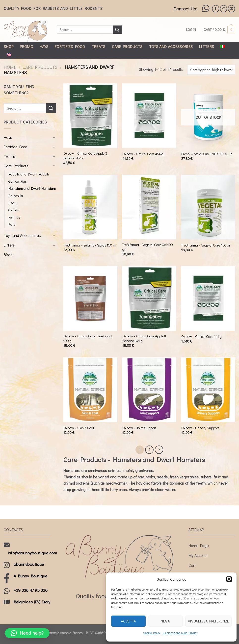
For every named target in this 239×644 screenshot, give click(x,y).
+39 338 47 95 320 (31, 590)
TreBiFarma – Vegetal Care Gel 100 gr (148, 247)
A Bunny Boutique (30, 576)
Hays (44, 46)
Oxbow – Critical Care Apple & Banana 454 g (85, 156)
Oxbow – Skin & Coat (79, 428)
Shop (9, 46)
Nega (165, 621)
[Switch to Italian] (223, 47)
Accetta (128, 621)
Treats (99, 46)
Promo (27, 46)
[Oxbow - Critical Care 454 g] (149, 116)
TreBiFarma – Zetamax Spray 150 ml (90, 245)
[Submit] (117, 30)
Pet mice (14, 217)
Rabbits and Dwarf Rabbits (29, 174)
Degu (12, 203)
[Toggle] (54, 137)
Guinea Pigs (18, 181)
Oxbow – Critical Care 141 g (201, 337)
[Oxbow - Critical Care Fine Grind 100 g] (90, 298)
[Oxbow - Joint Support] (149, 390)
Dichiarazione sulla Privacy (180, 633)
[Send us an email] (231, 9)
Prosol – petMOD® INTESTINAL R (207, 154)
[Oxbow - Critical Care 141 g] (208, 298)
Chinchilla (16, 196)
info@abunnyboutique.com (32, 553)
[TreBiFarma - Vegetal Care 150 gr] (208, 207)
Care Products (127, 46)
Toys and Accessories (171, 46)
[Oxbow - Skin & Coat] (90, 390)
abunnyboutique (29, 564)
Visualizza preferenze (208, 621)
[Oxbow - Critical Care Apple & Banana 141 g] (149, 298)
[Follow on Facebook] (216, 9)
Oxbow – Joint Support (139, 428)
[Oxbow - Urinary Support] (208, 390)
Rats (12, 224)
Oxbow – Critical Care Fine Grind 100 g (88, 338)
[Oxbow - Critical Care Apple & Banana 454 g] (90, 116)
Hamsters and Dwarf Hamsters (32, 188)
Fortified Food (70, 46)
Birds (8, 255)
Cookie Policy (152, 633)
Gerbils (14, 210)
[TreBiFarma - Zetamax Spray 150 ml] (90, 207)
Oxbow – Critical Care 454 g (143, 154)
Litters (207, 46)
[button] (229, 579)
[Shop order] (211, 70)
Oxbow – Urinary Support (200, 428)
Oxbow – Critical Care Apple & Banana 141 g (144, 338)
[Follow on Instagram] (224, 9)
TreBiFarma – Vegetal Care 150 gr (206, 245)
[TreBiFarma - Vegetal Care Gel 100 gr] (149, 207)
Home (10, 67)
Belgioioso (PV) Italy (32, 602)
